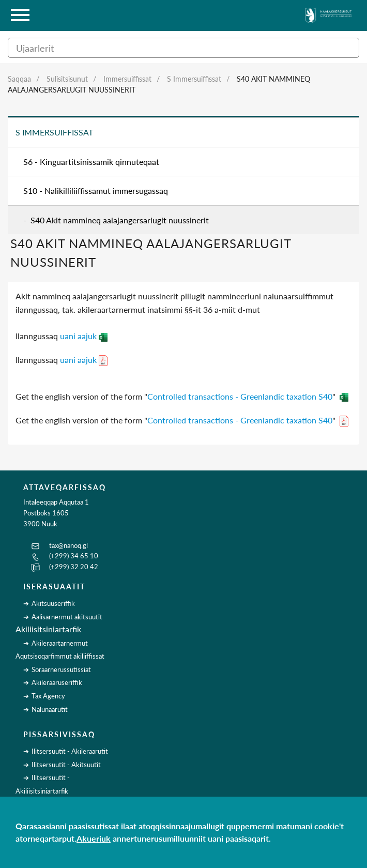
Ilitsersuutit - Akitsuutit (66, 765)
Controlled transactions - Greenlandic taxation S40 (240, 396)
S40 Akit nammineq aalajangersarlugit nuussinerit (120, 220)
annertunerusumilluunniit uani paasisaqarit (191, 838)
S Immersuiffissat (194, 79)
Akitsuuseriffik (53, 603)
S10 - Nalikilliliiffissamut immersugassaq (96, 191)
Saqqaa (19, 79)
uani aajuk (84, 336)
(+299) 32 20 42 (74, 567)
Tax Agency (48, 696)
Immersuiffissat (127, 79)
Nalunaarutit (50, 709)
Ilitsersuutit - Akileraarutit (70, 751)
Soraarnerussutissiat (61, 669)
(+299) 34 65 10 (74, 556)
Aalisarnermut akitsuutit (67, 617)
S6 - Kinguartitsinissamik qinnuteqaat (91, 162)
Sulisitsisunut (67, 79)
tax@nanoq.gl (68, 545)
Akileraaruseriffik (57, 682)
